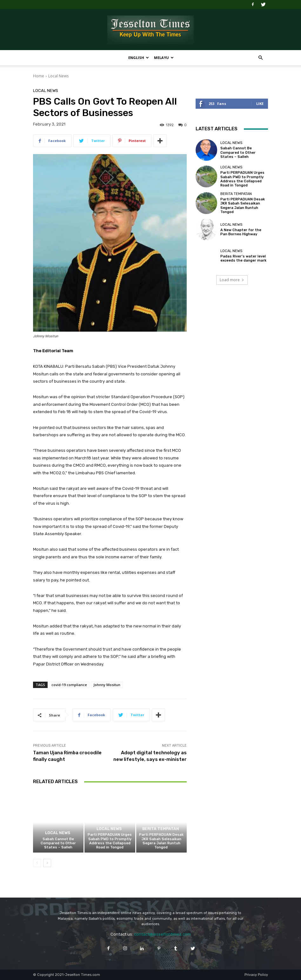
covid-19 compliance (69, 685)
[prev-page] (37, 863)
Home (39, 76)
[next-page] (47, 863)
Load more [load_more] (232, 280)
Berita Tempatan (161, 829)
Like (260, 104)
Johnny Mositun (107, 685)
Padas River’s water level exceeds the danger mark (243, 258)
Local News (58, 76)
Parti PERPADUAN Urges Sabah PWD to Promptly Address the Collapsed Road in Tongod (110, 841)
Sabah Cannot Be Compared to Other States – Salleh (58, 843)
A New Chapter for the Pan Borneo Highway (241, 232)
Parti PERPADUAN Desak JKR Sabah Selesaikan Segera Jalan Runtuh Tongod (161, 841)
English (139, 58)
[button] (260, 58)
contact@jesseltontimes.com (162, 934)
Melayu (164, 58)
